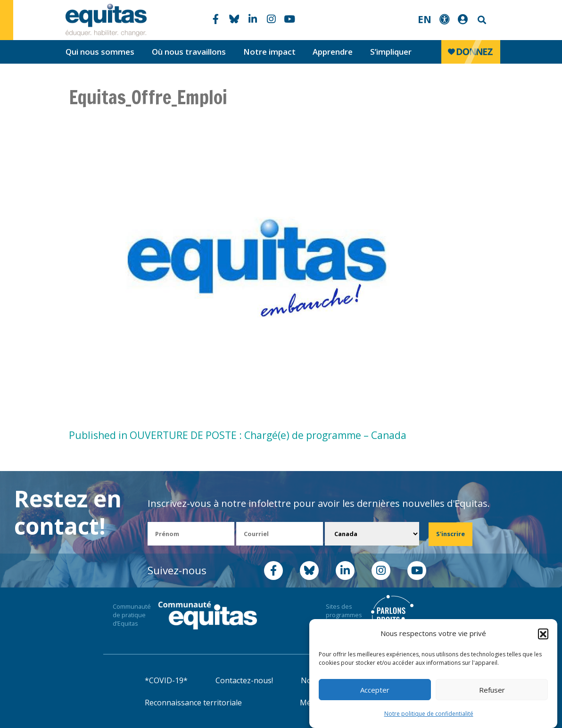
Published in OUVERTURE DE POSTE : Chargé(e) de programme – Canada (238, 435)
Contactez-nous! (244, 680)
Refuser (492, 690)
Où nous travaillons (189, 52)
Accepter (375, 690)
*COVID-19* (166, 680)
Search (481, 20)
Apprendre (333, 52)
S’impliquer (391, 52)
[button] (543, 634)
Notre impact (269, 52)
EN (425, 19)
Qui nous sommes (100, 52)
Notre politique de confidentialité (429, 714)
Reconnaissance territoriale (193, 703)
